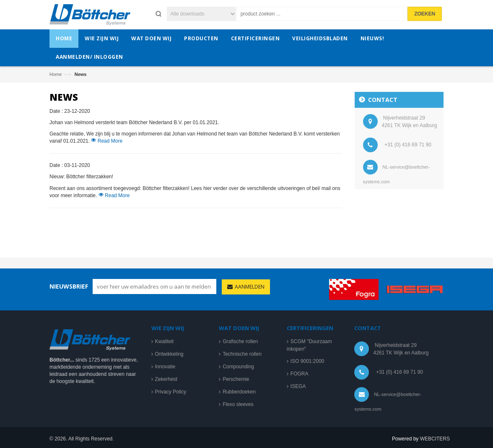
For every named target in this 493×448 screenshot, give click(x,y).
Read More (107, 143)
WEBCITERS (435, 441)
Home (56, 74)
